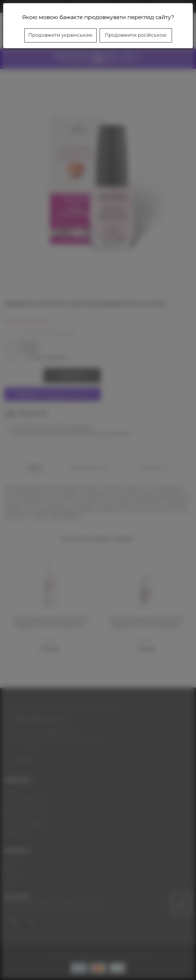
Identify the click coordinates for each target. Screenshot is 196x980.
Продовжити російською (136, 35)
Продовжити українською (60, 35)
